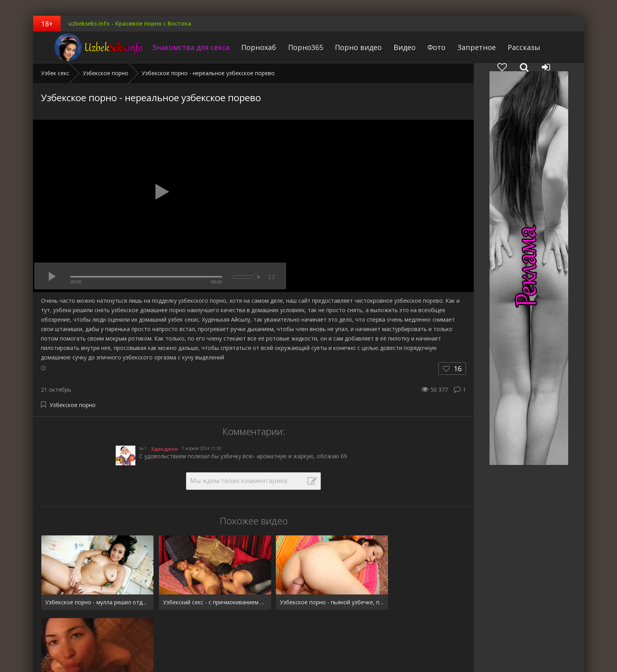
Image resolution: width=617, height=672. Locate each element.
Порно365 (291, 47)
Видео (390, 47)
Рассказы (509, 47)
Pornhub (52, 641)
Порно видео (344, 47)
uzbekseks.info (82, 47)
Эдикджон (164, 449)
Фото (422, 47)
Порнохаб (244, 47)
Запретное (462, 47)
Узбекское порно (73, 405)
